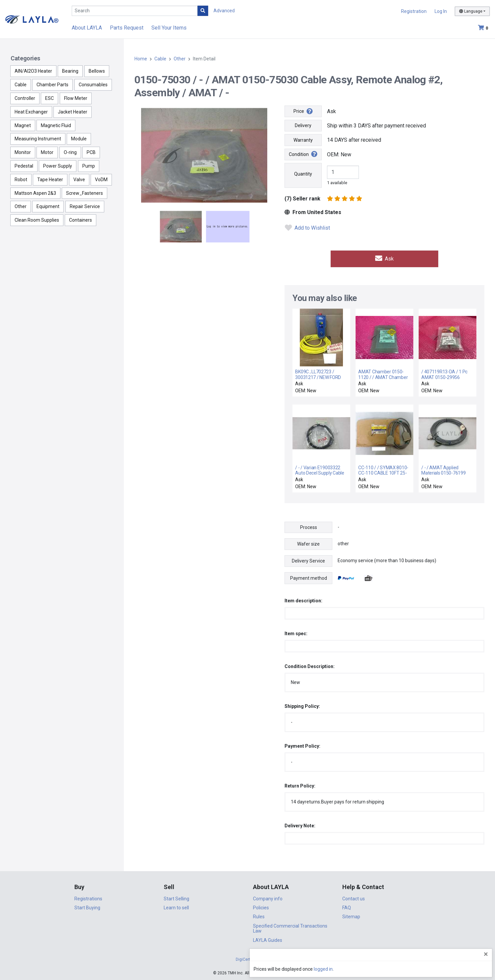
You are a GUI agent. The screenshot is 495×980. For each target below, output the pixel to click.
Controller (25, 98)
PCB (91, 152)
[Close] (486, 954)
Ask (384, 258)
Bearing (70, 71)
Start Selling (176, 898)
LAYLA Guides (268, 939)
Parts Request (127, 28)
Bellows (97, 71)
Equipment (48, 206)
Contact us (354, 898)
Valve (79, 180)
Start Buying (87, 907)
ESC (49, 98)
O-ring (70, 152)
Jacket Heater (73, 112)
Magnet (23, 125)
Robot (21, 180)
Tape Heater (50, 180)
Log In (441, 11)
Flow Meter (76, 98)
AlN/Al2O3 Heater (33, 71)
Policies (261, 907)
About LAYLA (87, 28)
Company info (268, 898)
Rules (259, 916)
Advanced (224, 11)
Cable (21, 85)
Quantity (303, 174)
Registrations (88, 898)
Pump (89, 166)
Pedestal (24, 166)
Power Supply (58, 166)
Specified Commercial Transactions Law (290, 928)
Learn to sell (176, 907)
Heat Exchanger (31, 112)
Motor (47, 152)
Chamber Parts (52, 85)
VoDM (101, 180)
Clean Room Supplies (37, 220)
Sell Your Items (169, 28)
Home (141, 59)
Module (79, 139)
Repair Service (85, 206)
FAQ (347, 907)
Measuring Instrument (38, 139)
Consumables (93, 85)
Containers (81, 220)
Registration (414, 11)
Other (21, 206)
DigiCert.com (248, 959)
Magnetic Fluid (56, 125)
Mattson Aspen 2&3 (35, 193)
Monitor (23, 152)
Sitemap (351, 916)
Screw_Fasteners (84, 193)
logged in (450, 969)
